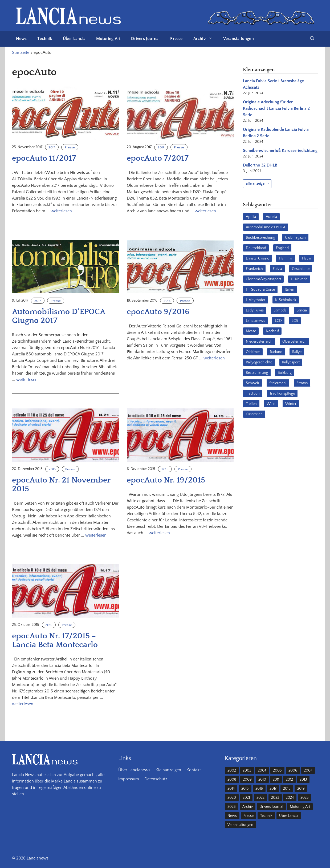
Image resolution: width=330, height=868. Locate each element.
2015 (52, 469)
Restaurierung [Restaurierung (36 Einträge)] (257, 373)
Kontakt (194, 770)
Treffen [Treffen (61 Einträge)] (251, 404)
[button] (312, 39)
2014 (231, 789)
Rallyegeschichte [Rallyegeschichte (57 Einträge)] (259, 362)
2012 (289, 780)
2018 (287, 789)
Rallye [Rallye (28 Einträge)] (297, 352)
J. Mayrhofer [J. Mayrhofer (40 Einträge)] (256, 300)
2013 (303, 780)
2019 (301, 789)
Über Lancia (74, 39)
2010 (262, 780)
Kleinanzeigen (168, 770)
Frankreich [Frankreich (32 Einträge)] (254, 269)
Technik (45, 39)
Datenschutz (156, 779)
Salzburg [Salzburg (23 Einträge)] (285, 373)
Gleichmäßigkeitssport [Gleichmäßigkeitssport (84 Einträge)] (263, 279)
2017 (52, 147)
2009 (247, 780)
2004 (262, 770)
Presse (176, 39)
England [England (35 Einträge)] (282, 248)
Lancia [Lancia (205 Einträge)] (302, 310)
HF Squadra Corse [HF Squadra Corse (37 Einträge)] (260, 290)
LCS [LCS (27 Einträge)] (295, 321)
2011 (276, 780)
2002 (232, 770)
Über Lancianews (134, 770)
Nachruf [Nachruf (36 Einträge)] (272, 331)
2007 (308, 770)
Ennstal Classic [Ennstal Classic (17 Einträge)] (257, 258)
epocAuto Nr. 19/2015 (166, 480)
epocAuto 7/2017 (158, 158)
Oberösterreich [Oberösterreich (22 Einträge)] (294, 342)
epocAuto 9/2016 (158, 312)
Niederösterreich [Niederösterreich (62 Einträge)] (259, 342)
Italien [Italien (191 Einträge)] (290, 290)
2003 (247, 770)
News (21, 39)
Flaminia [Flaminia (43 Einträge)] (286, 258)
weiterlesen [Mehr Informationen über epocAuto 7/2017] (205, 211)
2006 (293, 770)
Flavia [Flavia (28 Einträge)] (307, 258)
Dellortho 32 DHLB (260, 165)
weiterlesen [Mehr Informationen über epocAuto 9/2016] (214, 358)
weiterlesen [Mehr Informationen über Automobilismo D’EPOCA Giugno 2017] (27, 380)
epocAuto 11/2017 (44, 158)
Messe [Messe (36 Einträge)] (251, 331)
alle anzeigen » (258, 184)
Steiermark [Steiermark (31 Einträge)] (278, 383)
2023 (275, 798)
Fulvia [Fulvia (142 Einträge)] (277, 269)
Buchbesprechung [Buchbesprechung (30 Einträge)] (260, 238)
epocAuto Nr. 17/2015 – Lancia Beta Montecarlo (55, 640)
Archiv (206, 39)
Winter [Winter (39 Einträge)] (291, 404)
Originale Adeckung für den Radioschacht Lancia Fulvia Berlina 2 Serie (276, 108)
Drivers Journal (145, 39)
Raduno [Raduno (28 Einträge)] (276, 352)
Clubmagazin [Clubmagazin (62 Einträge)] (295, 238)
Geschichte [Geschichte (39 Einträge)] (301, 269)
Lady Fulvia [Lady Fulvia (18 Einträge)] (255, 310)
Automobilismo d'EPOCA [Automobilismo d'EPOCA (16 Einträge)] (266, 227)
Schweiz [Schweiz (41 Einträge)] (253, 383)
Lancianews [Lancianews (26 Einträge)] (255, 321)
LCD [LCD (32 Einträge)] (278, 321)
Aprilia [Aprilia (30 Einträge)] (251, 217)
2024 (290, 798)
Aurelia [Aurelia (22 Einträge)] (271, 217)
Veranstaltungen (239, 39)
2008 (232, 780)
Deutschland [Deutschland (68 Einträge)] (256, 248)
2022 (260, 798)
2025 (305, 798)
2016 (167, 301)
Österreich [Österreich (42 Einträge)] (254, 414)
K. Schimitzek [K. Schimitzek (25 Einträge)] (286, 300)
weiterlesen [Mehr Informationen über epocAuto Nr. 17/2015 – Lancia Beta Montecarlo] (23, 704)
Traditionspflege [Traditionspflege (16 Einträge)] (282, 394)
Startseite (21, 52)
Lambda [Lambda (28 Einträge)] (280, 310)
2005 (277, 770)
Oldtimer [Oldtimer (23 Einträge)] (253, 352)
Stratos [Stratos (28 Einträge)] (302, 383)
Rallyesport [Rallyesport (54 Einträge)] (291, 362)
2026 (232, 807)
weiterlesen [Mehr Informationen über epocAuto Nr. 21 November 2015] (96, 535)
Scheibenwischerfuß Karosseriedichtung (280, 151)
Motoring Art (108, 39)
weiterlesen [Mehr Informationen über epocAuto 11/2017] (61, 211)
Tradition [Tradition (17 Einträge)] (253, 394)
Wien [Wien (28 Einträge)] (271, 404)
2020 (232, 798)
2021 (246, 798)
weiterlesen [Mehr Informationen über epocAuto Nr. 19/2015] (159, 533)
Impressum (129, 779)
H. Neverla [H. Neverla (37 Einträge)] (299, 279)
